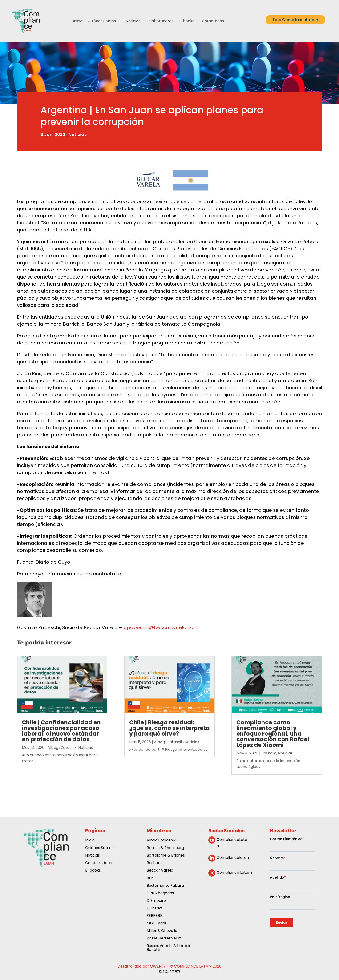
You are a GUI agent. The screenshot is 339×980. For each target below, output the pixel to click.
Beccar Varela (160, 871)
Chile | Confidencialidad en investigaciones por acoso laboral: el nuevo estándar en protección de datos (61, 731)
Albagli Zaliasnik (62, 748)
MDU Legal (156, 924)
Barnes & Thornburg (165, 848)
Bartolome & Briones (166, 856)
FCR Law (154, 908)
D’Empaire (156, 901)
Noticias (133, 21)
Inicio (78, 21)
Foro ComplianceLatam (295, 20)
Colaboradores (159, 21)
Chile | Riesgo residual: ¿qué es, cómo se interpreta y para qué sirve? (169, 728)
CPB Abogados (160, 893)
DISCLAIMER (169, 972)
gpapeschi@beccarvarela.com (161, 627)
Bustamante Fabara (165, 886)
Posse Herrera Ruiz (164, 939)
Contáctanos (212, 21)
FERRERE (154, 916)
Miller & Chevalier (163, 931)
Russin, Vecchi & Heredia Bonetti (169, 948)
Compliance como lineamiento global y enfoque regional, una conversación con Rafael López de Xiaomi (273, 734)
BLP (150, 878)
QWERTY (158, 966)
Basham (269, 753)
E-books (186, 21)
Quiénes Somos (102, 21)
